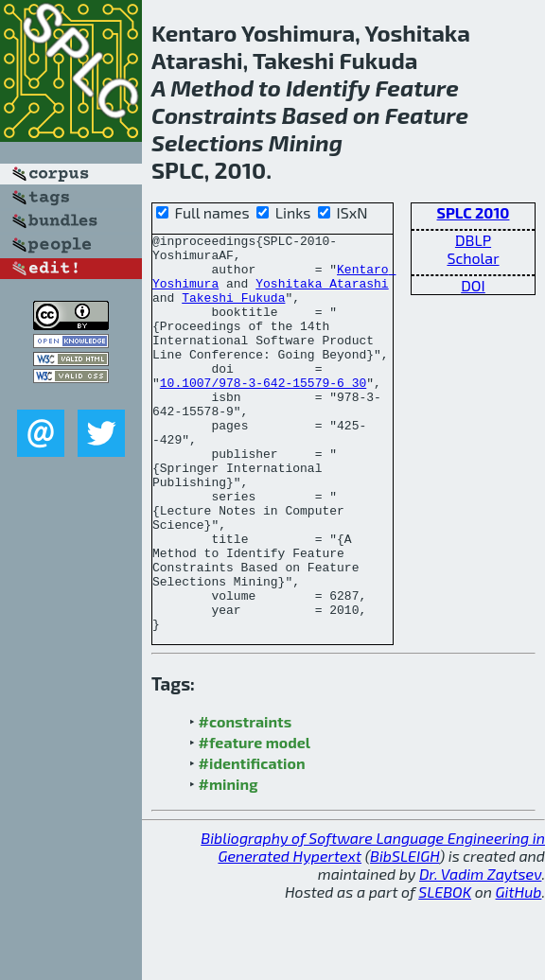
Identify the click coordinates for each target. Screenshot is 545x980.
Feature (416, 87)
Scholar (473, 258)
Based (315, 115)
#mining (229, 863)
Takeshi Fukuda (233, 311)
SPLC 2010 (474, 212)
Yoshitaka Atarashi (322, 294)
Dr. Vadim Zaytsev (480, 953)
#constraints (246, 801)
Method (212, 87)
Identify (328, 87)
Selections (208, 142)
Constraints (214, 115)
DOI (473, 285)
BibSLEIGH (404, 935)
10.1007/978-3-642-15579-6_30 (263, 413)
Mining (306, 142)
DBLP (473, 240)
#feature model (255, 822)
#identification (252, 842)
